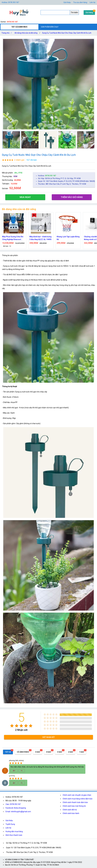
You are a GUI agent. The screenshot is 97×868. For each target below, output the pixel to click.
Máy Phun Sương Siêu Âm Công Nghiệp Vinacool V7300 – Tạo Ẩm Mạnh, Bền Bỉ (13, 238)
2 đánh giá (19, 160)
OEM (15, 176)
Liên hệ (92, 2)
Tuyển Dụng (10, 824)
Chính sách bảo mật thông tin (74, 806)
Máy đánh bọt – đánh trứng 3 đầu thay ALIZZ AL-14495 (41, 238)
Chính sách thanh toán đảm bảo (75, 802)
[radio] (12, 726)
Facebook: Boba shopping (16, 808)
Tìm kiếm (74, 12)
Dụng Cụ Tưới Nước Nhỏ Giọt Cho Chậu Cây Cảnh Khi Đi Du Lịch (67, 33)
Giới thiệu (9, 820)
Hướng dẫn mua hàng (14, 831)
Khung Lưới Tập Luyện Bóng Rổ (68, 238)
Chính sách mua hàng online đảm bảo (78, 799)
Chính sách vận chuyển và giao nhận (77, 795)
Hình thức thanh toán (14, 835)
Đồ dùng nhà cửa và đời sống (26, 33)
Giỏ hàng (89, 12)
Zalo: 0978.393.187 (13, 804)
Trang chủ (7, 33)
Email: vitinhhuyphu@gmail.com (18, 812)
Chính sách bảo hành (71, 813)
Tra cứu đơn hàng (80, 2)
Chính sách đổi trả (70, 810)
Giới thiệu (67, 2)
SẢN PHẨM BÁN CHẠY (50, 27)
